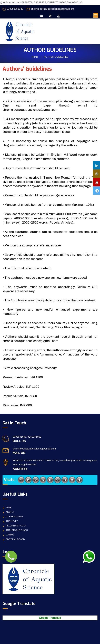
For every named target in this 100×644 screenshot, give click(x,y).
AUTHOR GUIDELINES (17, 530)
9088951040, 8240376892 (27, 437)
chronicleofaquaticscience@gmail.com (52, 9)
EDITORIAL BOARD (15, 539)
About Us (10, 512)
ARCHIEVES (12, 521)
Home (35, 57)
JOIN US (10, 535)
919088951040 (15, 9)
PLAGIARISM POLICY (16, 526)
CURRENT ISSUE (15, 517)
